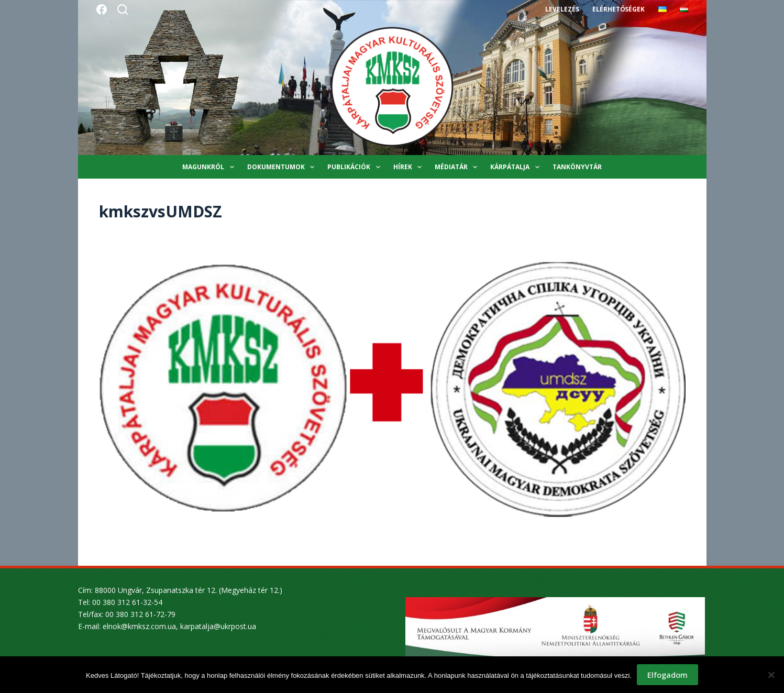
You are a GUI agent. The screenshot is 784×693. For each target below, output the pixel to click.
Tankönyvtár (577, 167)
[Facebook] (102, 9)
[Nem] (771, 675)
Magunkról (210, 167)
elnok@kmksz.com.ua (139, 626)
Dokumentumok (283, 167)
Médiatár (458, 167)
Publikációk (356, 167)
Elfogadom (667, 675)
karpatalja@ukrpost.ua (218, 626)
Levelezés (562, 9)
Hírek (410, 167)
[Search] (123, 9)
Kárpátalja (517, 167)
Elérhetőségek (619, 9)
